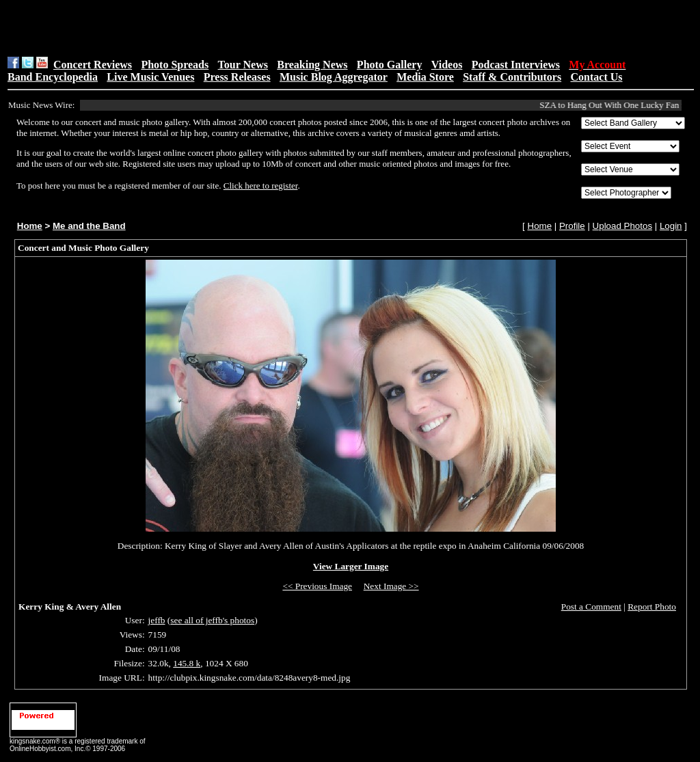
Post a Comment (591, 607)
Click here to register (261, 186)
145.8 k (187, 663)
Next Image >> (391, 586)
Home (30, 226)
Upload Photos (622, 226)
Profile (572, 226)
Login (671, 226)
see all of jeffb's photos (212, 620)
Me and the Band (89, 226)
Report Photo (652, 607)
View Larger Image (351, 566)
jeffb (157, 620)
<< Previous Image (317, 586)
